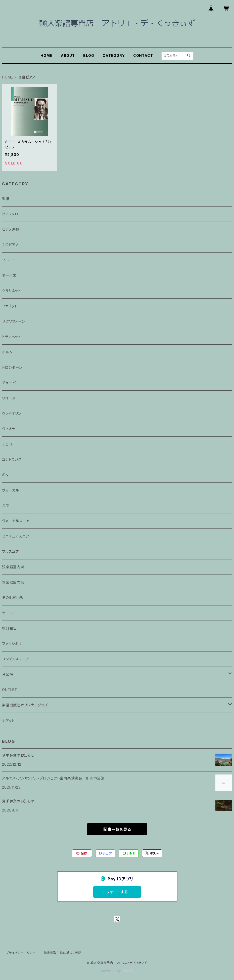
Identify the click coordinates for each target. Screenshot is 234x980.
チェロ (7, 444)
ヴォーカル (11, 490)
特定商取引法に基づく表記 (63, 953)
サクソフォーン (14, 321)
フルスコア (11, 552)
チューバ (9, 383)
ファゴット (10, 306)
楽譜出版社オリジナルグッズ (25, 705)
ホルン (7, 352)
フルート (9, 260)
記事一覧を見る (117, 829)
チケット (8, 720)
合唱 (6, 505)
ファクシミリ (12, 644)
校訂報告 (9, 628)
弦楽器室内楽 (13, 567)
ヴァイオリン (12, 413)
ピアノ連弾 (11, 229)
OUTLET (10, 690)
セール (7, 613)
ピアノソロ (10, 214)
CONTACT (143, 55)
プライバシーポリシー (21, 953)
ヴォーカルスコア (16, 521)
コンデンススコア (16, 659)
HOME (46, 55)
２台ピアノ (10, 245)
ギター (7, 475)
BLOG (89, 55)
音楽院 (8, 674)
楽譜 (6, 199)
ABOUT (68, 55)
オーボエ (9, 275)
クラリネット (12, 291)
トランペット (12, 337)
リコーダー (11, 398)
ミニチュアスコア (16, 536)
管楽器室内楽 (13, 582)
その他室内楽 (13, 598)
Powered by (117, 971)
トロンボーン (12, 367)
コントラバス (12, 459)
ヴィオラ (9, 429)
